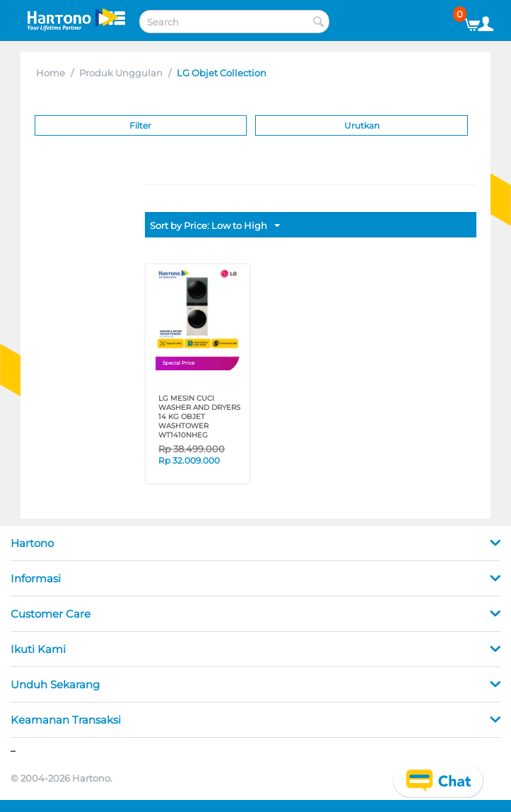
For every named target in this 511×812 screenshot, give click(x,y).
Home (51, 73)
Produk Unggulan (121, 73)
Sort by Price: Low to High (215, 226)
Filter (140, 125)
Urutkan (362, 125)
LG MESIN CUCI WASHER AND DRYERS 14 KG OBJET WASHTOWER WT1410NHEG (199, 417)
